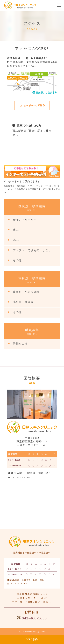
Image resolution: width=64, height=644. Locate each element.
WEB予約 (32, 639)
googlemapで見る (32, 105)
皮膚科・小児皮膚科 (26, 292)
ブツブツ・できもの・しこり (32, 250)
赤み (16, 240)
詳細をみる (20, 344)
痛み (16, 230)
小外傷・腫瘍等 (23, 302)
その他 (17, 260)
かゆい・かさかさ (25, 220)
